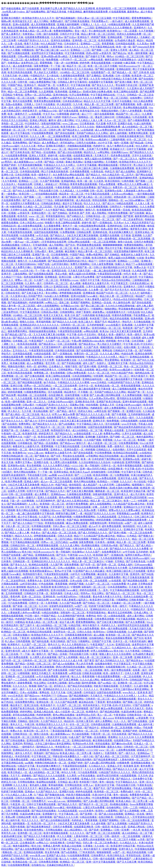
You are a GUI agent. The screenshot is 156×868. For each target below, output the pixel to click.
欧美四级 (98, 555)
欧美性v (100, 811)
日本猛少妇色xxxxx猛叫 (61, 402)
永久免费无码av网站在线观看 (69, 175)
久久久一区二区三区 (99, 373)
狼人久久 (46, 414)
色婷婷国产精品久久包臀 (29, 619)
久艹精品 (6, 539)
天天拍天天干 (135, 408)
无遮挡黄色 (103, 437)
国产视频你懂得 (73, 488)
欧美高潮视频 (106, 40)
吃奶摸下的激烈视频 (100, 606)
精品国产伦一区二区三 (128, 114)
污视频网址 (97, 309)
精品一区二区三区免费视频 (23, 92)
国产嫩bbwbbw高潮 (122, 744)
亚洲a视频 (108, 76)
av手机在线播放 (87, 776)
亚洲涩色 (135, 574)
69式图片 (62, 440)
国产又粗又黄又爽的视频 (71, 437)
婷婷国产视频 (99, 37)
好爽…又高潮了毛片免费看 (94, 149)
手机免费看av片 (100, 21)
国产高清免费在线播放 (120, 788)
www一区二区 (59, 149)
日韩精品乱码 (9, 226)
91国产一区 (30, 437)
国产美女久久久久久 (103, 85)
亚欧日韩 (34, 721)
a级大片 (26, 651)
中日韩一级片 (32, 616)
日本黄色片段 (115, 287)
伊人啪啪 (24, 76)
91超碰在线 (118, 462)
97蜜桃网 (10, 510)
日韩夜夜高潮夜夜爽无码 (131, 136)
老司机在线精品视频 (24, 715)
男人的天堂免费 (85, 664)
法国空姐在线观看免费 (109, 692)
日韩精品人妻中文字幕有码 (73, 82)
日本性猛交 (89, 692)
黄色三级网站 (121, 229)
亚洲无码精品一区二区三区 (107, 328)
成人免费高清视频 (78, 638)
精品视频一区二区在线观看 (32, 395)
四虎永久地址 (86, 411)
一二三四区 (88, 28)
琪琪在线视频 (100, 200)
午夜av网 (76, 341)
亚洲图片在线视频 (110, 235)
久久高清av (57, 37)
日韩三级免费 (75, 692)
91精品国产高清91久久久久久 (34, 40)
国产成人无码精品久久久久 (93, 533)
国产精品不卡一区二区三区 (51, 427)
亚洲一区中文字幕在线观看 (101, 862)
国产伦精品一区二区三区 (97, 603)
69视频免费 (123, 763)
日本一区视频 (123, 76)
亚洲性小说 (8, 175)
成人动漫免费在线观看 (137, 21)
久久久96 (10, 587)
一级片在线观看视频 (103, 114)
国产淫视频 (45, 318)
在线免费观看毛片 (57, 418)
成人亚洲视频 (128, 456)
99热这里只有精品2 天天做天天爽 (119, 79)
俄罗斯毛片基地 (139, 229)
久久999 (43, 606)
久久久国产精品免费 (71, 603)
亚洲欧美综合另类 (85, 402)
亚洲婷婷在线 (115, 226)
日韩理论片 (116, 207)
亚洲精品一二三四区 (129, 261)
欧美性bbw (99, 632)
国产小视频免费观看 (139, 120)
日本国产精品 (74, 843)
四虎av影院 (92, 53)
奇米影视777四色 (99, 318)
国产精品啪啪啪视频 (31, 287)
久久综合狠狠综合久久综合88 (95, 462)
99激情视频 (16, 207)
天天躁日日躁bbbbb (26, 264)
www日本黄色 (87, 811)
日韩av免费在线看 (77, 373)
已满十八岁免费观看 (131, 111)
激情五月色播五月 (41, 673)
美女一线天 (81, 31)
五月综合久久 (20, 350)
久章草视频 (57, 47)
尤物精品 (95, 539)
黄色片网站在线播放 (25, 472)
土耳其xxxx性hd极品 (122, 194)
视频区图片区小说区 (111, 347)
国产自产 (140, 328)
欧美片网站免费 (14, 481)
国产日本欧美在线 (20, 152)
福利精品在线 (143, 373)
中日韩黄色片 (118, 88)
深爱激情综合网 (98, 523)
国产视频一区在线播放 (94, 737)
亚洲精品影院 (124, 69)
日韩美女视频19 (21, 635)
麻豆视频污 (71, 251)
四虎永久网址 (66, 760)
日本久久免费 (132, 673)
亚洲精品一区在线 (102, 302)
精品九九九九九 (24, 536)
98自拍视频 (92, 405)
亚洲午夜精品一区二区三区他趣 (19, 117)
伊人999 (89, 88)
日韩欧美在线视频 (117, 632)
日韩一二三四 (130, 808)
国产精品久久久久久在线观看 (49, 776)
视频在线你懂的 (110, 111)
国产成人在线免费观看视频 (30, 849)
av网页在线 (100, 411)
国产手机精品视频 (72, 363)
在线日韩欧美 (50, 680)
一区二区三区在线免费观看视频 (89, 747)
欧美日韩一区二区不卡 (36, 731)
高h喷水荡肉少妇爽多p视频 (98, 92)
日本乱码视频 (23, 175)
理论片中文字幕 (114, 248)
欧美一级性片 (135, 334)
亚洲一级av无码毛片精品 (93, 469)
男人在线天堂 (44, 299)
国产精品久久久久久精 (65, 322)
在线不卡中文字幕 (90, 280)
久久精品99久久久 (122, 648)
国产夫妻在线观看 (69, 111)
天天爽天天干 (102, 155)
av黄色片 (111, 418)
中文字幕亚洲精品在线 (103, 47)
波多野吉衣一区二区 (65, 632)
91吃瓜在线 (134, 312)
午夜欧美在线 (145, 785)
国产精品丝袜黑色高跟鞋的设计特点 (68, 261)
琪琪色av (86, 593)
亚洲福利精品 (147, 178)
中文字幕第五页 (120, 283)
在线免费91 (136, 98)
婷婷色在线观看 (88, 590)
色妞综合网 (128, 354)
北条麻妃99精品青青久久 (43, 370)
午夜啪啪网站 (131, 207)
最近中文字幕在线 (73, 203)
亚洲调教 (137, 235)
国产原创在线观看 (65, 133)
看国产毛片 (101, 322)
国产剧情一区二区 (107, 565)
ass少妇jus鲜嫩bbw (135, 200)
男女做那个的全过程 (127, 85)
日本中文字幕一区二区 (64, 839)
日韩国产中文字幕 (102, 641)
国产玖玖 (71, 245)
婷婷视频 (111, 341)
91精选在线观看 (43, 354)
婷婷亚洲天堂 (30, 111)
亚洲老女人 (57, 450)
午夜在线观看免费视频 (108, 676)
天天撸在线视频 (142, 322)
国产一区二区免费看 (82, 577)
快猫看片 (50, 223)
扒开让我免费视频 (79, 95)
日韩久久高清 (65, 536)
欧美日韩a (82, 398)
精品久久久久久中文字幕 (97, 101)
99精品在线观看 (125, 203)
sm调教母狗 (43, 590)
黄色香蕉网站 (82, 408)
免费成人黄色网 (52, 846)
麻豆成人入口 (25, 248)
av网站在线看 (96, 60)
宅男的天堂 (126, 165)
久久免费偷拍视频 (132, 395)
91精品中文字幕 (26, 766)
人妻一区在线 (15, 44)
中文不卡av (49, 114)
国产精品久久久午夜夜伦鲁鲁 (29, 338)
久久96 (110, 644)
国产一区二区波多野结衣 (130, 219)
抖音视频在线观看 (18, 219)
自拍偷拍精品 (97, 638)
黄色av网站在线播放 (64, 715)
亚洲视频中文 (144, 171)
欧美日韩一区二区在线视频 (85, 338)
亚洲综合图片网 (35, 740)
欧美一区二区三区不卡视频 (103, 66)
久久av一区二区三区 (115, 120)
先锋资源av (29, 34)
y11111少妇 (78, 466)
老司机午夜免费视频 (77, 504)
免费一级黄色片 (145, 104)
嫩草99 (52, 120)
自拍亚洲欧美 (56, 395)
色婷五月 (110, 171)
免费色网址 (25, 424)
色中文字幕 (124, 341)
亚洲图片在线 (125, 124)
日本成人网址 (141, 613)
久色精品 (132, 536)
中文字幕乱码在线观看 (98, 194)
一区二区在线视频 (93, 670)
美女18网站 (52, 293)
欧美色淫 (23, 216)
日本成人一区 (141, 744)
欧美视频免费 (104, 210)
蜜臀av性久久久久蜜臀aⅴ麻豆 (133, 184)
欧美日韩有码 (113, 181)
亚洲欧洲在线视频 (28, 558)
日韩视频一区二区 (20, 801)
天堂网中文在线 (50, 159)
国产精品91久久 (14, 197)
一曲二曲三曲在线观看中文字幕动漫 (111, 271)
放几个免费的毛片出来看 (121, 146)
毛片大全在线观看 (71, 379)
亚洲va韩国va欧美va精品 (55, 56)
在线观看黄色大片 (116, 312)
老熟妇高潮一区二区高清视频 (130, 197)
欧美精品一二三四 (78, 418)
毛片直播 (101, 124)
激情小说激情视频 (23, 389)
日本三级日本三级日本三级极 (92, 168)
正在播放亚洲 (28, 843)
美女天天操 (8, 462)
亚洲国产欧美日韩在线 (109, 402)
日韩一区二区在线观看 (21, 494)
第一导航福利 (92, 466)
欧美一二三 (130, 501)
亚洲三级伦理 (43, 258)
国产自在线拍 (146, 79)
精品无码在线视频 (120, 318)
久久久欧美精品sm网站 (91, 360)
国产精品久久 (94, 175)
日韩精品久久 (104, 450)
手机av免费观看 (107, 184)
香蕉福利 (39, 753)
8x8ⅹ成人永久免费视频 (57, 296)
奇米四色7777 (49, 696)
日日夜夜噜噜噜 (60, 255)
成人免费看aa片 (50, 143)
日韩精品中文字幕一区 (126, 350)
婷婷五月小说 (9, 782)
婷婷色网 (85, 63)
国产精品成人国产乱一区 (18, 334)
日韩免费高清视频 (105, 619)
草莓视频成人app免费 (128, 513)
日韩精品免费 (84, 232)
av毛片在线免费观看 (47, 676)
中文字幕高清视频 (17, 478)
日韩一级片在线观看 (48, 34)
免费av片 (24, 168)
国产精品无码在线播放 (80, 686)
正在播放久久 (57, 366)
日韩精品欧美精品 (51, 203)
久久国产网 (57, 565)
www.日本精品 (99, 382)
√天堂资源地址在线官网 (54, 242)
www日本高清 (66, 475)
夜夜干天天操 (32, 44)
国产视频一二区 (100, 50)
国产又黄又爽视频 (69, 680)
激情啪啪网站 (87, 520)
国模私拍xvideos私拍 (94, 341)
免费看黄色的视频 (140, 795)
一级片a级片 (117, 21)
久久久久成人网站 (110, 354)
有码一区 (31, 366)
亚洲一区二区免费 (123, 657)
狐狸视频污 (138, 485)
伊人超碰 (132, 584)
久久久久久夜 (9, 82)
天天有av (118, 223)
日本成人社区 (72, 593)
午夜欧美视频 (63, 187)
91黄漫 (85, 395)
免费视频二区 (41, 373)
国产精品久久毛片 (55, 491)
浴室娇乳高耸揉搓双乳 (14, 475)
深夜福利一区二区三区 (94, 587)
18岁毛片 (75, 574)
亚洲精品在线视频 (140, 357)
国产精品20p (120, 53)
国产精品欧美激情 (18, 808)
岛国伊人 (102, 363)
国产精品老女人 (48, 79)
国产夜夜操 (43, 507)
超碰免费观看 (25, 683)
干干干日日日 (18, 69)
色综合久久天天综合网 (23, 299)
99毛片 (34, 168)
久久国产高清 (91, 347)
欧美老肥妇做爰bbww (42, 571)
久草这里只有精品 (60, 708)
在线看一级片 (140, 670)
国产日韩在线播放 (138, 721)
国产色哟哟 (146, 350)
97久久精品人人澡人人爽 (24, 79)
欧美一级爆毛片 (118, 334)
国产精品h (35, 143)
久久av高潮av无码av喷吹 (102, 398)
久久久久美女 (21, 785)
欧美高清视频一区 (103, 475)
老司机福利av (68, 143)
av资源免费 (142, 718)
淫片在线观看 (55, 392)
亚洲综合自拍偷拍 (75, 750)
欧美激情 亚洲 (131, 766)
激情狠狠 (21, 587)
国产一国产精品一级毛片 (63, 411)
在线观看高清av (39, 638)
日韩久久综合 (85, 632)
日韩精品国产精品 (140, 680)
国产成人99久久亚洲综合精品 (73, 501)
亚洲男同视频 (133, 462)
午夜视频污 (8, 536)
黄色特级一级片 (40, 529)
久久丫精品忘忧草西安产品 (139, 223)
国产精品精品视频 (110, 712)
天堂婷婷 (105, 731)
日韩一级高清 (103, 827)
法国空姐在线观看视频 (46, 232)
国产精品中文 (92, 728)
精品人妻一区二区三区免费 (99, 104)
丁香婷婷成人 (131, 37)
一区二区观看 (130, 31)
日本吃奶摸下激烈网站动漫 (38, 139)
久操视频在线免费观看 (73, 76)
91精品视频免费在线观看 (92, 226)
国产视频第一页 (116, 411)
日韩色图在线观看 (69, 328)
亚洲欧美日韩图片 (11, 18)
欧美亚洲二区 (49, 568)
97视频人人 (87, 24)
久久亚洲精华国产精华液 (71, 616)
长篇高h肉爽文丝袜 (66, 360)
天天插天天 (97, 696)
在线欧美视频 (147, 421)
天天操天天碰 (10, 76)
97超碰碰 (117, 63)
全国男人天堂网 (17, 491)
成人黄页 (73, 782)
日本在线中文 (72, 44)
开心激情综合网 (97, 31)
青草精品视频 (28, 590)
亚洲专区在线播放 (61, 40)
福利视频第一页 (21, 823)
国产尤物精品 (60, 213)
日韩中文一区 (109, 466)
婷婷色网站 (26, 712)
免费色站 (91, 616)
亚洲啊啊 (7, 785)
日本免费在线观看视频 (94, 446)
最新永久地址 (115, 747)
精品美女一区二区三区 (72, 194)
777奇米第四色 (87, 852)
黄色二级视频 (56, 251)
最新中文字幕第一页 (43, 651)
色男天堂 (112, 124)
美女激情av (106, 689)
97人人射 (97, 434)
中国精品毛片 (38, 76)
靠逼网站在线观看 (46, 782)
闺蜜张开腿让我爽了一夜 (69, 513)
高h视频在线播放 (11, 245)
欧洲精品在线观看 (39, 565)
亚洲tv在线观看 (21, 24)
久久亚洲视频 (46, 92)
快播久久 (120, 264)
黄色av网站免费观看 (70, 497)
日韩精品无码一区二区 (23, 545)
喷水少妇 (37, 846)
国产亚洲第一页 (89, 814)
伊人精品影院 (64, 104)
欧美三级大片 (102, 88)
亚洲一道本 (8, 108)
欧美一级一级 (124, 47)
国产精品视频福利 (66, 18)
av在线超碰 (88, 130)
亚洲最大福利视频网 (68, 24)
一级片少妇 (88, 756)
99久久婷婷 (142, 146)
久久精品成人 (68, 191)
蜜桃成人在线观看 (114, 430)
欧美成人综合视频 (72, 846)
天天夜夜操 (17, 830)
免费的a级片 (57, 21)
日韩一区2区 (97, 191)
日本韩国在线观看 (126, 44)
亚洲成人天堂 (107, 405)
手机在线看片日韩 (49, 191)
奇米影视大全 (63, 747)
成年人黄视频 (69, 197)
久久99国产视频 (14, 239)
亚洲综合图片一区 (41, 213)
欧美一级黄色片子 (18, 114)
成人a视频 (75, 283)
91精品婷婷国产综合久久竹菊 (124, 382)
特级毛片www (70, 117)
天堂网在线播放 (26, 782)
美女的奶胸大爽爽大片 (121, 232)
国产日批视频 (137, 213)
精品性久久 (90, 152)
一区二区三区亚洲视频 (104, 242)
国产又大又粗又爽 (127, 862)
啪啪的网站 (111, 309)
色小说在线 (140, 481)
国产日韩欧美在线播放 (78, 21)
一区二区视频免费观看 (58, 136)
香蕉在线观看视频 (101, 63)
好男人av (57, 414)
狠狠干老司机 (20, 149)
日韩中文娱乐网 (10, 159)
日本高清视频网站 (82, 376)
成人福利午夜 (13, 178)
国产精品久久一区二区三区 (121, 593)
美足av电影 (61, 274)
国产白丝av (70, 37)
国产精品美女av (47, 344)
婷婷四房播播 (15, 258)
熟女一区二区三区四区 (116, 98)
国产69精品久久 (76, 216)
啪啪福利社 (29, 600)
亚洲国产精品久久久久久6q (35, 549)
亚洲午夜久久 (122, 494)
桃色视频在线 (74, 808)
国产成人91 (109, 203)
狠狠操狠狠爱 (104, 852)
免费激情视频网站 (63, 31)
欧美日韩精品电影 (44, 398)
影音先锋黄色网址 (34, 830)
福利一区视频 (122, 143)
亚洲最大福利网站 (94, 162)
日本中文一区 (86, 386)
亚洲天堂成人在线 (128, 478)
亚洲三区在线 (32, 705)
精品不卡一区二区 (77, 66)
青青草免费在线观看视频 (48, 101)
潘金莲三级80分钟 (105, 117)
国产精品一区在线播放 (44, 152)
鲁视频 (142, 440)
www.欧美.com (37, 855)
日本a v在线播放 (67, 568)
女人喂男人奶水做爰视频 (64, 462)
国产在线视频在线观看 (41, 274)
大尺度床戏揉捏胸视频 (30, 165)
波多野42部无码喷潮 (136, 497)
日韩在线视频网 (129, 421)
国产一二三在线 (83, 475)
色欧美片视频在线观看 (106, 686)
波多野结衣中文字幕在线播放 (48, 53)
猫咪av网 (6, 21)
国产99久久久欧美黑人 (25, 191)
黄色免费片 (147, 766)
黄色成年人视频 (38, 785)
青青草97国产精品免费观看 (61, 629)
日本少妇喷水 (9, 788)
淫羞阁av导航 (77, 405)
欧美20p (104, 331)
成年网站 (43, 366)
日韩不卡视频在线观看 (46, 328)
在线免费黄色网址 (25, 702)
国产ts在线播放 (67, 424)
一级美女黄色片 (52, 197)
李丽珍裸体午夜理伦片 (136, 248)
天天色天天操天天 (135, 708)
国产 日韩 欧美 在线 (144, 72)
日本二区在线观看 (67, 344)
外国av (138, 728)
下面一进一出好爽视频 (66, 63)
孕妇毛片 (127, 322)
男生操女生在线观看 (74, 456)
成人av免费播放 (35, 363)
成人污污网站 (41, 21)
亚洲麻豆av (75, 92)
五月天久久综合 (86, 127)
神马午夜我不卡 (127, 130)
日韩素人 (29, 104)
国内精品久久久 (45, 747)
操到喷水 (78, 159)
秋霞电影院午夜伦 (61, 430)
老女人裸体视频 (59, 28)
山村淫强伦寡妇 (60, 264)
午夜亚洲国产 (37, 341)
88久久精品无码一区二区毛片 (118, 175)
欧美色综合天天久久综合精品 (78, 69)
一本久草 (136, 830)
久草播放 (88, 846)
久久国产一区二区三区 (46, 280)
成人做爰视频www (24, 162)
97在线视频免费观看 (43, 133)
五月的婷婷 (142, 552)
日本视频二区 (20, 341)
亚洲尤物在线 (61, 95)
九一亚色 (103, 590)
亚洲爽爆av (107, 830)
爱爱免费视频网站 (142, 18)
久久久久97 (126, 481)
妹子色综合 (50, 382)
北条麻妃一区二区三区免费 (35, 430)
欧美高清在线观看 (142, 210)
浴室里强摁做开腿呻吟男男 (123, 178)
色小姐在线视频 (81, 734)
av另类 (39, 162)
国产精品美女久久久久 (45, 424)
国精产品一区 (45, 686)
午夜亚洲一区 (18, 804)
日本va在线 (76, 581)
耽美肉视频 (62, 92)
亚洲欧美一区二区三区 (130, 683)
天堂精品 (120, 561)
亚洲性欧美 (49, 597)
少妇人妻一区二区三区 (18, 526)
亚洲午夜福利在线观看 (135, 402)
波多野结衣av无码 (86, 715)
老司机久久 (59, 609)
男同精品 (64, 184)
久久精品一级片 (126, 418)
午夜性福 (18, 95)
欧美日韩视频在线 (18, 28)
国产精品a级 (137, 143)
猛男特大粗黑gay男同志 (138, 555)
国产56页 (56, 456)
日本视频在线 (25, 443)
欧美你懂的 (14, 577)
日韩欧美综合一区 (96, 216)
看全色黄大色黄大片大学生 (108, 597)
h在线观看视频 (129, 776)
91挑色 (74, 859)
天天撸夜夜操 (77, 56)
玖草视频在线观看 (41, 526)
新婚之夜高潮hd (74, 162)
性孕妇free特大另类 (40, 149)
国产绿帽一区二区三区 (122, 437)
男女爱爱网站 (112, 360)
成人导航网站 (99, 213)
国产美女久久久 (19, 565)
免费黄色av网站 (112, 434)
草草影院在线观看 (55, 523)
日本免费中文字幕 (143, 779)
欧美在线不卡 (48, 705)
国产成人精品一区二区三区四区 (95, 197)
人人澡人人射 (101, 549)
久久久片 (134, 293)
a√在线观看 (35, 114)
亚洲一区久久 (147, 782)
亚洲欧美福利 (144, 456)
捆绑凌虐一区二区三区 (14, 130)
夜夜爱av (86, 328)
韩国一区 (34, 219)
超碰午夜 (75, 114)
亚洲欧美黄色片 (143, 657)
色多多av (29, 258)
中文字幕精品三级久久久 (90, 424)
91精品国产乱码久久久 (110, 529)
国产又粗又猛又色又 (33, 293)
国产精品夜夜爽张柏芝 (106, 760)
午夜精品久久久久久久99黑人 (60, 165)
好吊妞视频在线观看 (47, 194)
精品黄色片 (114, 322)
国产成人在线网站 (126, 171)
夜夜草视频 (8, 728)
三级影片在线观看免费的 (108, 577)
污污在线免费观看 (18, 603)
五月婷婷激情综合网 (139, 414)
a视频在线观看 (97, 418)
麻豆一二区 (57, 558)
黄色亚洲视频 (9, 347)
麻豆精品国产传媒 (61, 549)
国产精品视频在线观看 (30, 382)
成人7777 (86, 114)
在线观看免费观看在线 (37, 37)
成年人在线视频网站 (48, 306)
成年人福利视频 (24, 108)
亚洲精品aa (144, 753)
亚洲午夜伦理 (13, 651)
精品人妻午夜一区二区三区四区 (98, 34)
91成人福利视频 (143, 124)
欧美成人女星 (119, 827)
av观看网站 (112, 811)
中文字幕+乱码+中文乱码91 (82, 334)
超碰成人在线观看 (34, 539)
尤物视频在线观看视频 (80, 146)
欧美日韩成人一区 (18, 772)
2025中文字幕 (105, 143)
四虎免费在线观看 (121, 155)
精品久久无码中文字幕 (49, 798)
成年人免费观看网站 (115, 408)
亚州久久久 (56, 469)
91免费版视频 (68, 232)
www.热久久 (130, 692)
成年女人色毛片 (24, 753)
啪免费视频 (52, 60)
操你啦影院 (75, 485)
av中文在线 (12, 638)
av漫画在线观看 (144, 264)
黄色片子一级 (70, 226)
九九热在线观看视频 (112, 558)
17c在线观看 (54, 648)
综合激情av (78, 552)
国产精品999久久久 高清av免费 (79, 510)
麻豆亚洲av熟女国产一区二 (54, 788)
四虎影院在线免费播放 (84, 187)
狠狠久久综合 (27, 322)
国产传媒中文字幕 (96, 56)
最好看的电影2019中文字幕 (69, 139)
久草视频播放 (9, 769)
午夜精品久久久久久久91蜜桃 (74, 382)
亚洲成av (30, 792)
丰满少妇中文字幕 (82, 549)
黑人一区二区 (105, 715)
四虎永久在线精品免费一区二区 (134, 34)
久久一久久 (101, 24)
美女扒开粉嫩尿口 (20, 229)
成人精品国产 (90, 485)
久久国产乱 (45, 517)
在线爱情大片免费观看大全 (25, 203)
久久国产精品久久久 (78, 609)
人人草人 (34, 504)
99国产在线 (44, 264)
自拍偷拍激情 (34, 69)
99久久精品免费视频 (73, 648)
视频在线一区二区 (12, 852)
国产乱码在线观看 (75, 207)
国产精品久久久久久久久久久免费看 (83, 98)
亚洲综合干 (84, 37)
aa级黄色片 (56, 98)
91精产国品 (66, 159)
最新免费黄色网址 (18, 331)
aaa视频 (52, 475)
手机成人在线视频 (85, 370)
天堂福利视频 (40, 245)
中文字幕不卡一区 (68, 79)
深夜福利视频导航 (51, 124)
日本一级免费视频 (108, 239)
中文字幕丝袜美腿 (81, 85)
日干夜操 (126, 235)
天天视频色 (112, 162)
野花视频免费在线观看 (89, 245)
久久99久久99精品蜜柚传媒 (120, 306)
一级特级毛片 (28, 747)
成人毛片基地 (138, 494)
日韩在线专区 (13, 293)
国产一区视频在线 (103, 223)
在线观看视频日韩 (116, 667)
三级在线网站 (20, 274)
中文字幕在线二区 (41, 756)
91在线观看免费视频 (17, 155)
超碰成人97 (52, 184)
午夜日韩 (30, 724)
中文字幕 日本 (9, 558)
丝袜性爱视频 (73, 395)
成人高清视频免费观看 (43, 24)
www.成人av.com (57, 801)
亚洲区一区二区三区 (63, 258)
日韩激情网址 (67, 312)
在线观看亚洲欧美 (83, 155)
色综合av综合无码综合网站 (116, 280)
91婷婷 (57, 117)
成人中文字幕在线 (20, 133)
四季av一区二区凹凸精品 (38, 95)
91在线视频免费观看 (79, 855)
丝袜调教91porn (120, 152)
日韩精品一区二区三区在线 (20, 98)
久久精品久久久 (97, 766)
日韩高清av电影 (50, 312)
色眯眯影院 (97, 408)
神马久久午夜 (69, 772)
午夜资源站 (120, 715)
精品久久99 (48, 485)
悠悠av (41, 146)
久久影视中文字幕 (144, 325)
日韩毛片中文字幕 (70, 34)
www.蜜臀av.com (29, 779)
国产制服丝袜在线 (55, 795)
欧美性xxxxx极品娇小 (97, 139)
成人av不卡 (95, 526)
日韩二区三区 (44, 664)
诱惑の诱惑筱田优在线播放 (71, 667)
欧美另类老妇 (68, 127)
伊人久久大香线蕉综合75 (75, 644)
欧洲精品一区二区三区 (14, 632)
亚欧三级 (64, 302)
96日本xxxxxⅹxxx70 (129, 66)
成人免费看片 (42, 494)
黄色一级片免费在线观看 (114, 629)
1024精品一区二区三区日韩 (129, 56)
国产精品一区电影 (54, 162)
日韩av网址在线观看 (29, 56)
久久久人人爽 (37, 136)
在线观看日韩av (123, 740)
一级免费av (43, 98)
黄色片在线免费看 (23, 101)
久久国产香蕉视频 (50, 181)
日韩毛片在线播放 (86, 143)
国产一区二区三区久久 (126, 159)
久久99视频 (82, 191)
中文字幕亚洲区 (122, 18)
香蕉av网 (10, 817)
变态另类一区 (53, 363)
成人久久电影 (83, 178)
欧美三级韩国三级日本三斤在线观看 (29, 47)
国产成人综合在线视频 (70, 152)
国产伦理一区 (88, 565)
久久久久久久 (20, 686)
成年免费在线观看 (73, 347)
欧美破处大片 (118, 149)
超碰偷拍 (27, 776)
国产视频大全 (42, 456)
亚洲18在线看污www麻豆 (85, 296)
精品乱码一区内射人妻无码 (79, 721)
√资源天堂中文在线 (57, 737)
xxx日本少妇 (27, 271)
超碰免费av (99, 312)
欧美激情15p (114, 31)
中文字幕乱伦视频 (143, 664)
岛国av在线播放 (14, 104)
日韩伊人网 (55, 130)
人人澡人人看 (143, 203)
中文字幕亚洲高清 (30, 312)
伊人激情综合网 (122, 302)
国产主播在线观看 (35, 376)
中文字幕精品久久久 (127, 782)
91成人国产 (75, 737)
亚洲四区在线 (59, 271)
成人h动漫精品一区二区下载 (137, 127)
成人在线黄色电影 (23, 66)
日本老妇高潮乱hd (73, 101)
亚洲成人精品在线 (44, 712)
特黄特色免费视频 (39, 28)
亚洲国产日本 (65, 408)
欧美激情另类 (30, 434)
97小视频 (44, 469)
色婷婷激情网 (37, 302)
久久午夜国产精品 (55, 210)
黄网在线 (58, 299)
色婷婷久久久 (109, 625)
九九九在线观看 (24, 398)
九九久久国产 (93, 552)
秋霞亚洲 (128, 328)
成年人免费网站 (104, 721)
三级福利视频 (118, 139)
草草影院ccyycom (69, 280)
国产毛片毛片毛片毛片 (117, 290)
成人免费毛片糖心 (23, 267)
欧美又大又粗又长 (54, 315)
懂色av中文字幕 (17, 309)
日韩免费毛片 (39, 801)
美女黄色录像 (52, 852)
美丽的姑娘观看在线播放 (43, 331)
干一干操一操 (58, 66)
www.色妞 (55, 600)
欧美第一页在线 (122, 210)
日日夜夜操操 (87, 124)
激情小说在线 (125, 242)
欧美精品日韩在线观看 (126, 453)
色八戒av (10, 641)
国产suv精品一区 (107, 683)
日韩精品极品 (124, 117)
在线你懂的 (119, 450)
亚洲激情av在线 (113, 191)
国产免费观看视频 (126, 104)
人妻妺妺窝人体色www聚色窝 (24, 613)
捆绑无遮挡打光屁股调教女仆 (121, 60)
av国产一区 (69, 168)
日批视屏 (136, 338)
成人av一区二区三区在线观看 (57, 481)
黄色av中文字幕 (63, 571)
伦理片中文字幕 (35, 491)
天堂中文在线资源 (142, 155)
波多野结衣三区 (30, 63)
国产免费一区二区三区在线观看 (103, 833)
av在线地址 (146, 453)
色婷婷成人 (78, 820)
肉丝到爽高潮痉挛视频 (103, 136)
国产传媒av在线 (58, 638)
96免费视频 (40, 108)
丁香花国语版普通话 (61, 731)
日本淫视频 (138, 341)
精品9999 (73, 149)
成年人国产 (89, 363)
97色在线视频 (46, 584)
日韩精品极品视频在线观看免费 (130, 520)
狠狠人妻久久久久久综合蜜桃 (115, 654)
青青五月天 (8, 440)
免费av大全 (140, 267)
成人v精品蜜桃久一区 (76, 830)
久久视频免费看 (52, 226)
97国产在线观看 (142, 705)
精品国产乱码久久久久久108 (100, 513)
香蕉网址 (44, 558)
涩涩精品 (7, 95)
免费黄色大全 (15, 437)
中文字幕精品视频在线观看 (25, 542)
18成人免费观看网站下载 (43, 82)
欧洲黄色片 (148, 513)
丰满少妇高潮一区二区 (58, 740)
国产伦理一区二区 (11, 660)
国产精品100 (14, 600)
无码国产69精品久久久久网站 (92, 133)
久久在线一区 (102, 846)
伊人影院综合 (99, 178)
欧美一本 (137, 274)
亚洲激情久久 (29, 178)
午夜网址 (103, 510)
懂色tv (110, 56)
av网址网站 (104, 152)
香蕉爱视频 (108, 44)
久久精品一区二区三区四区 (38, 207)
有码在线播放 (103, 744)
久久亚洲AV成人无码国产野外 (27, 296)
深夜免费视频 (41, 66)
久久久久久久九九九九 (60, 108)
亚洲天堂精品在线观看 (79, 507)
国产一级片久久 (127, 753)
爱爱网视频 (46, 63)
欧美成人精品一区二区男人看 (36, 31)
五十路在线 (53, 76)
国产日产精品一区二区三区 (100, 219)
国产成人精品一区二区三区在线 (42, 127)
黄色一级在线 (107, 782)
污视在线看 (85, 597)
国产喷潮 (128, 216)
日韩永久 (26, 245)
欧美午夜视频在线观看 (130, 466)
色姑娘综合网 (25, 184)
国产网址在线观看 (28, 318)
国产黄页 (84, 79)
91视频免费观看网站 (35, 392)
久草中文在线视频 (96, 287)
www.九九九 (85, 555)
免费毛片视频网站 (80, 264)
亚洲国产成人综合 (56, 855)
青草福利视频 (44, 322)
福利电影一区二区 (18, 450)
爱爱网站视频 (122, 338)
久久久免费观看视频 (97, 207)
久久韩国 (6, 267)
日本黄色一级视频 (54, 357)
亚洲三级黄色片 (38, 648)
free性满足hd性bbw (67, 597)
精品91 (141, 40)
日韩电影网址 (66, 370)
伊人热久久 (14, 411)
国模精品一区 (86, 117)
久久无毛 (95, 79)
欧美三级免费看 (81, 136)
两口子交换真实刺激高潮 (55, 171)
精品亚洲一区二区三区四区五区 (28, 737)
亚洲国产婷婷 (9, 165)
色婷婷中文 (99, 146)
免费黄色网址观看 (138, 133)
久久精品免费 (140, 271)
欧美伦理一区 (36, 478)
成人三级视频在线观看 (125, 389)
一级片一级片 (18, 689)
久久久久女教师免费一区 (90, 568)
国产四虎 (95, 708)
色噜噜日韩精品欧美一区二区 (17, 456)
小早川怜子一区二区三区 (74, 60)
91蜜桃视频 (63, 114)
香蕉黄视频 (88, 676)
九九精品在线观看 (44, 187)
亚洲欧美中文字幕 (118, 363)
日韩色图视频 (23, 641)
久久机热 (99, 181)
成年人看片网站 (66, 120)
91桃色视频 (128, 181)
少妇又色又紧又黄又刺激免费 (48, 229)
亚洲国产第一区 (41, 255)
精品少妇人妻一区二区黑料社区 (117, 296)
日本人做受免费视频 (135, 226)
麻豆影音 (103, 574)
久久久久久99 (126, 737)
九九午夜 (78, 104)
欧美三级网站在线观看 (126, 92)
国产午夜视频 (119, 414)
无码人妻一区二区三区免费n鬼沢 (101, 843)
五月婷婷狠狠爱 (96, 325)
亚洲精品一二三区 (90, 44)
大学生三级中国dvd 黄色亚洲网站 (131, 689)
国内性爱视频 (89, 683)
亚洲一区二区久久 (37, 402)
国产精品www (68, 443)
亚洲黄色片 (140, 28)
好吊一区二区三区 (137, 139)
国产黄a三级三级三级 (47, 50)
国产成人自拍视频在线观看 (55, 820)
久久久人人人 (91, 689)
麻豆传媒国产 (37, 210)
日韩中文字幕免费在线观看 (41, 804)
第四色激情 (57, 593)
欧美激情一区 (129, 360)
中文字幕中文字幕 (131, 472)
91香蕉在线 (97, 171)
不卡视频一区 (86, 392)
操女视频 (13, 168)
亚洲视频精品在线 (45, 555)
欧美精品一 (104, 481)
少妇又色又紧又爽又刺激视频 (83, 235)
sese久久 (65, 50)
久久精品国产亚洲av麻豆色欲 (129, 504)
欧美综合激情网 (47, 437)
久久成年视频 (9, 517)
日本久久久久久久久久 (77, 47)
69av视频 (70, 558)
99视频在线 (28, 50)
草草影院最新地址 (56, 216)
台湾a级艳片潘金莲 (125, 40)
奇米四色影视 (23, 756)
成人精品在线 (83, 200)
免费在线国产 (124, 859)
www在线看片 (113, 325)
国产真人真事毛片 (11, 34)
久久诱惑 (72, 776)
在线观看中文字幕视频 (101, 82)
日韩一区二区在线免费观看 (135, 820)
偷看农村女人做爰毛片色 (135, 255)
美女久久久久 (134, 446)
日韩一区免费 (122, 830)
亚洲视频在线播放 (141, 763)
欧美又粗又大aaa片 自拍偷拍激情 (40, 459)
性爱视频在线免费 (64, 178)
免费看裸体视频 (34, 357)
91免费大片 (63, 85)
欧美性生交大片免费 (43, 360)
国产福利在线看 (41, 641)
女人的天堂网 (107, 485)
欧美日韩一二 (27, 194)
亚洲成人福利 (32, 481)
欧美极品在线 (103, 315)
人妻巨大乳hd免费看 (84, 277)
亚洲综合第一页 (45, 702)
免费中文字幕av (24, 462)
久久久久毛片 (20, 648)
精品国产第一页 (47, 85)
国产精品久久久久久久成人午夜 (93, 414)
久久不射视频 (146, 31)
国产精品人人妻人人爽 (17, 533)
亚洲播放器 (51, 277)
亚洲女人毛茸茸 (119, 50)
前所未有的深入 (92, 705)
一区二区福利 (32, 242)
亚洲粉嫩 (90, 437)
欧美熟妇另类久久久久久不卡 (39, 18)
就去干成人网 (67, 622)
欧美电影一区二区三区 (52, 504)
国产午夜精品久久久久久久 (116, 539)
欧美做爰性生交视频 (57, 338)
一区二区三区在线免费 (65, 386)
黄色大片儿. (54, 644)
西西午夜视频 (18, 827)
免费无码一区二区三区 (125, 187)
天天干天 (15, 776)
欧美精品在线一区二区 (107, 386)
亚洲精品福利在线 (92, 379)
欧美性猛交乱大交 (23, 21)
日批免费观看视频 (129, 443)
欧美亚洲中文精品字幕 (134, 491)
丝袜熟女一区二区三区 (86, 731)
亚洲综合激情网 (144, 354)
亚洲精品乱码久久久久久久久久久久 (54, 267)
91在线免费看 (28, 235)
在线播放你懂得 (104, 664)
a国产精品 (28, 555)
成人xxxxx (108, 718)
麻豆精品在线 (86, 702)
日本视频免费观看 (80, 171)
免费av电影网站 (95, 255)
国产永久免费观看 (135, 622)
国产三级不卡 (28, 625)
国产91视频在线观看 (19, 53)
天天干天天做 (37, 629)
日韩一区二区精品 (34, 239)
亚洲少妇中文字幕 (105, 785)
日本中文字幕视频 (136, 149)
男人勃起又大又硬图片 (46, 72)
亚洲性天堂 (99, 421)
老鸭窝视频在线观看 (71, 293)
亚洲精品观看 (115, 37)
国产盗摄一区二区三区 (25, 606)
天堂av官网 (75, 28)
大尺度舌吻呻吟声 (51, 347)
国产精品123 (105, 187)
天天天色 (143, 776)
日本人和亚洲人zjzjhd (72, 88)
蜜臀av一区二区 (24, 280)
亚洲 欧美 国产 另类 (80, 213)
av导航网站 (92, 456)
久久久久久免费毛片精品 (57, 466)
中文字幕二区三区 (37, 130)
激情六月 (90, 210)
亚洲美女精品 (143, 232)
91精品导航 (75, 625)
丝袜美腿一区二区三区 (60, 248)
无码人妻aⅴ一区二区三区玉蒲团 (94, 18)
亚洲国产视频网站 (81, 302)
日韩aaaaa (62, 696)
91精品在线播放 (50, 613)
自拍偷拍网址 (114, 808)
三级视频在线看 (141, 280)
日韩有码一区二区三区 (56, 283)
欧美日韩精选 (58, 641)
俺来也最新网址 (145, 437)
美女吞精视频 (58, 373)
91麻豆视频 (130, 63)
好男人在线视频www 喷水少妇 (107, 651)
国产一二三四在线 (18, 680)
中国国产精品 (15, 85)
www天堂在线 (129, 424)
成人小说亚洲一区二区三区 (103, 443)
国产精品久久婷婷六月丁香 (41, 440)
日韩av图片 (41, 251)
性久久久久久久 (92, 203)
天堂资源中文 (58, 507)
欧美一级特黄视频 (138, 53)
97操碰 (115, 481)
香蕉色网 (15, 597)
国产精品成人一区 (122, 72)
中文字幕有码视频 (75, 53)
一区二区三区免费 (23, 88)
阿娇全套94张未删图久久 (66, 756)
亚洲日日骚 (65, 277)
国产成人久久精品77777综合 (38, 200)
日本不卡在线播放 (122, 101)
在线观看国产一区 (101, 72)
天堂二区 (30, 507)
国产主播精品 (94, 76)
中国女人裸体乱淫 (46, 290)
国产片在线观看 (52, 69)
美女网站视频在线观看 (135, 108)
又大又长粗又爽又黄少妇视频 (49, 334)
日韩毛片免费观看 (144, 242)
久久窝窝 (147, 114)
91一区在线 (31, 699)
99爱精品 (20, 622)
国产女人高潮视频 (68, 657)
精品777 (93, 261)
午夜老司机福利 (138, 641)
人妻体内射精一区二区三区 (134, 760)
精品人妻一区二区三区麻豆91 (106, 501)
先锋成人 (29, 427)
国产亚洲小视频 (123, 82)
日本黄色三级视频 (57, 683)
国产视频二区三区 (133, 702)
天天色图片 (126, 686)
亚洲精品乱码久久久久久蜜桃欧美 (114, 28)
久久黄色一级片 (34, 283)
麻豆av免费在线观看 (77, 523)
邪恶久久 (18, 539)
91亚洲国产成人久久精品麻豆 (29, 408)
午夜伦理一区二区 (101, 734)
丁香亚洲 (24, 638)
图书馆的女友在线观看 (129, 398)
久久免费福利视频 (62, 517)
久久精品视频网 (38, 261)
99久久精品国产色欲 (52, 44)
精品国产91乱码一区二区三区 (112, 293)
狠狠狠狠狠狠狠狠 (75, 357)
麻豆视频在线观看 (103, 740)
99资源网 (99, 376)
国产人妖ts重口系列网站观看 (105, 395)
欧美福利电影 (75, 440)
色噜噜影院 (57, 750)
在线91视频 (66, 155)
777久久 (121, 95)
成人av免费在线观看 (106, 130)
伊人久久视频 (13, 50)
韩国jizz (38, 88)
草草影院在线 (116, 523)
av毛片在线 (43, 235)
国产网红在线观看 (105, 69)
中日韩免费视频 (103, 453)
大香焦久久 (35, 769)
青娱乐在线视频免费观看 (119, 638)
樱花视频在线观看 (108, 165)
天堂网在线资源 (73, 785)
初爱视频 (108, 440)
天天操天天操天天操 (12, 37)
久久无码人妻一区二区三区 (23, 469)
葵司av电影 (74, 683)
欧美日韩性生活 (61, 587)
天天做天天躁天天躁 (79, 271)
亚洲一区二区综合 (60, 389)
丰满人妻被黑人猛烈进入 (98, 299)
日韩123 (98, 267)
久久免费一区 (96, 290)
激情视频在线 (60, 318)
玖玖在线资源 (119, 734)
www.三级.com (70, 124)
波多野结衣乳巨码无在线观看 (47, 488)
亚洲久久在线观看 (48, 497)
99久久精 (142, 526)
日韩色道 (148, 472)
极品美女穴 (17, 705)
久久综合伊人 (9, 184)
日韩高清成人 (81, 108)
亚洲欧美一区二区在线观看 (20, 676)
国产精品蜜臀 (147, 92)
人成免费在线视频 (126, 750)
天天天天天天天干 (28, 788)
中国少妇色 (17, 670)
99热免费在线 (51, 88)
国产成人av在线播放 (64, 664)
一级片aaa (18, 242)
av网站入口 (52, 302)
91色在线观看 (140, 117)
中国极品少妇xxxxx (51, 510)
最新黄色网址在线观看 (58, 239)
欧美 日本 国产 (73, 315)
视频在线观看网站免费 (108, 127)
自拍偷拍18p (38, 865)
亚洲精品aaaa (58, 494)
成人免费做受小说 (35, 60)
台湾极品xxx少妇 (48, 111)
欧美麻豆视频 (18, 363)
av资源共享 (105, 53)
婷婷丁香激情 (84, 312)
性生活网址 (98, 593)
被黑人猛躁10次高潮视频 (98, 159)
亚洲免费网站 (20, 143)
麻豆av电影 (102, 370)
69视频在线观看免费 (120, 24)
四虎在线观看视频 (34, 277)
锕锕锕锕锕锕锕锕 (113, 245)
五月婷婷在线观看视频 (141, 568)
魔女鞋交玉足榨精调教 (120, 613)
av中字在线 (129, 552)
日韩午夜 (23, 82)
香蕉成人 (103, 334)
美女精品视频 (41, 411)
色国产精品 (62, 485)
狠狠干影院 (72, 366)
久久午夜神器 (10, 181)
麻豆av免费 (69, 414)
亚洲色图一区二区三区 (85, 40)
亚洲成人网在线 (39, 120)
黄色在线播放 (41, 389)
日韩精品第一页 (21, 561)
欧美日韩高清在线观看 (20, 72)
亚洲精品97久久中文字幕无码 (106, 108)
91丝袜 (140, 258)
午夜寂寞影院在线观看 (20, 232)
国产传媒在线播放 (23, 187)
